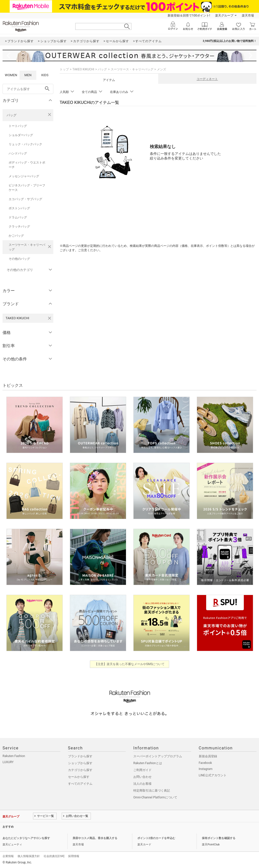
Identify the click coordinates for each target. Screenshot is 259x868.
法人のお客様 (142, 784)
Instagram (206, 769)
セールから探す (79, 777)
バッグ (12, 115)
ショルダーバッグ (21, 135)
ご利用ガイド (142, 770)
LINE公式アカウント (213, 775)
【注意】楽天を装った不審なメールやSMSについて (130, 664)
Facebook (205, 763)
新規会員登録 (208, 756)
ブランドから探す (80, 756)
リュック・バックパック (25, 144)
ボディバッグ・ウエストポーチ (27, 165)
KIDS (45, 75)
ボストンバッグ (19, 208)
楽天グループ (224, 15)
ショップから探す (80, 763)
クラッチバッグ (19, 227)
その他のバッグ (19, 259)
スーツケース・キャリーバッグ (27, 247)
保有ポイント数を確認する (219, 838)
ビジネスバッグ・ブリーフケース (27, 188)
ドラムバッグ (18, 217)
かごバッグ (16, 236)
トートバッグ (18, 126)
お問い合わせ (142, 777)
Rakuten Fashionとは (148, 763)
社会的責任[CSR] (54, 856)
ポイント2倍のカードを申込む (156, 838)
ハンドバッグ (18, 153)
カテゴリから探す (80, 770)
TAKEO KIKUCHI (83, 69)
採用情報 (74, 856)
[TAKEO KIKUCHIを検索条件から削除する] (50, 318)
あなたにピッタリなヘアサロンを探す (26, 838)
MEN (28, 75)
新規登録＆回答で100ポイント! (189, 15)
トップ (64, 69)
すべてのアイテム (80, 784)
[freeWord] (28, 89)
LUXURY (8, 762)
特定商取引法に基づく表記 (152, 791)
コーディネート (207, 79)
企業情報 (8, 856)
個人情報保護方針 (29, 856)
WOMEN (11, 75)
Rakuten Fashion (14, 756)
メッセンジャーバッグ (24, 176)
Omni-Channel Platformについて (155, 797)
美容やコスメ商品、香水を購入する (95, 838)
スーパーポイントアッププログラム (158, 756)
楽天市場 (248, 15)
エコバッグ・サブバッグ (25, 199)
